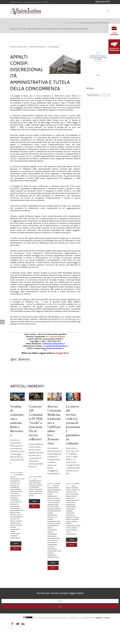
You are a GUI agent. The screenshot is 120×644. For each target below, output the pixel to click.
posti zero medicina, (54, 511)
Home (67, 23)
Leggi (16, 543)
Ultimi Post (25, 359)
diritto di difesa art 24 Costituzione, (16, 504)
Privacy (107, 618)
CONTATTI (46, 2)
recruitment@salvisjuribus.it (56, 346)
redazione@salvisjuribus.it (33, 2)
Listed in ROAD (34, 339)
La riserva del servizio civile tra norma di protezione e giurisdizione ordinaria (73, 425)
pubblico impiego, (72, 522)
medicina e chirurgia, (54, 509)
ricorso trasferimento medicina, (52, 515)
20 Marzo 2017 (22, 47)
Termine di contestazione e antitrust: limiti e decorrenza (17, 421)
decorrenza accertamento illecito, (15, 500)
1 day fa (20, 473)
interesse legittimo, (73, 517)
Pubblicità (99, 618)
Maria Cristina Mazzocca (38, 47)
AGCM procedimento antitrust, (17, 481)
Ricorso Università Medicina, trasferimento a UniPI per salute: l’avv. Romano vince (54, 425)
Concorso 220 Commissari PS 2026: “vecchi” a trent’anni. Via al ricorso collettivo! (36, 423)
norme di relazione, (72, 519)
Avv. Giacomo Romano (55, 337)
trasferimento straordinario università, (52, 545)
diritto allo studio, (54, 500)
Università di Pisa (53, 557)
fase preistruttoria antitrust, (17, 513)
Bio (15, 359)
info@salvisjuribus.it (17, 2)
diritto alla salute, (54, 498)
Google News (63, 353)
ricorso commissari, (36, 489)
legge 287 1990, (15, 519)
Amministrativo (74, 23)
